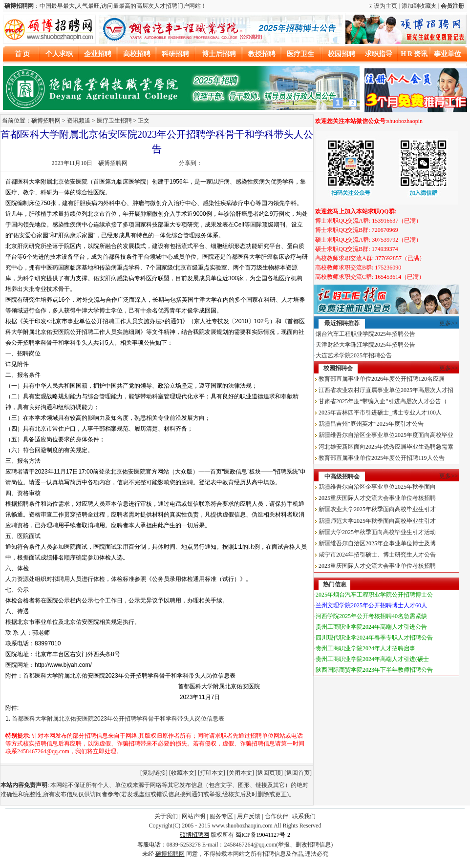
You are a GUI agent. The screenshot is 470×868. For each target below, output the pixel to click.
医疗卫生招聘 (114, 121)
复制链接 (154, 773)
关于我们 (166, 816)
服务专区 (221, 816)
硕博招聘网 (113, 163)
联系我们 (304, 816)
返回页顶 (269, 773)
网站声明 (193, 816)
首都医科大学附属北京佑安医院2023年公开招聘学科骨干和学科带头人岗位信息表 (118, 719)
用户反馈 (249, 816)
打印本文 (212, 773)
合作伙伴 (277, 816)
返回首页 (298, 773)
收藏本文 (183, 773)
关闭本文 (240, 773)
